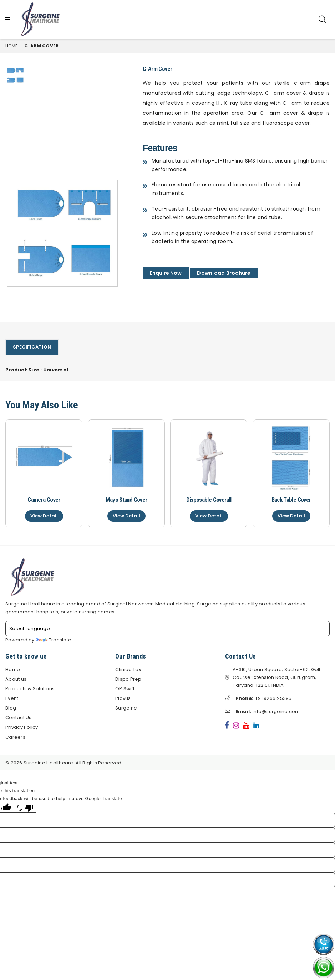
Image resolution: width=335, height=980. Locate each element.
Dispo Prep (128, 679)
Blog (11, 708)
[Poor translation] (25, 808)
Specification (32, 347)
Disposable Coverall (209, 500)
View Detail (44, 516)
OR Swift (125, 689)
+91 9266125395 (258, 699)
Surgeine (126, 708)
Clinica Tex (128, 670)
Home (11, 46)
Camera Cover (44, 500)
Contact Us (19, 718)
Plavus (123, 699)
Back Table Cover (291, 500)
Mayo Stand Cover (126, 500)
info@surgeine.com (263, 712)
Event (12, 699)
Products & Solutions (30, 689)
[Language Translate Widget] (167, 629)
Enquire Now (166, 273)
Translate (54, 640)
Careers (15, 737)
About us (16, 679)
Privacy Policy (22, 728)
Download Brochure (224, 273)
